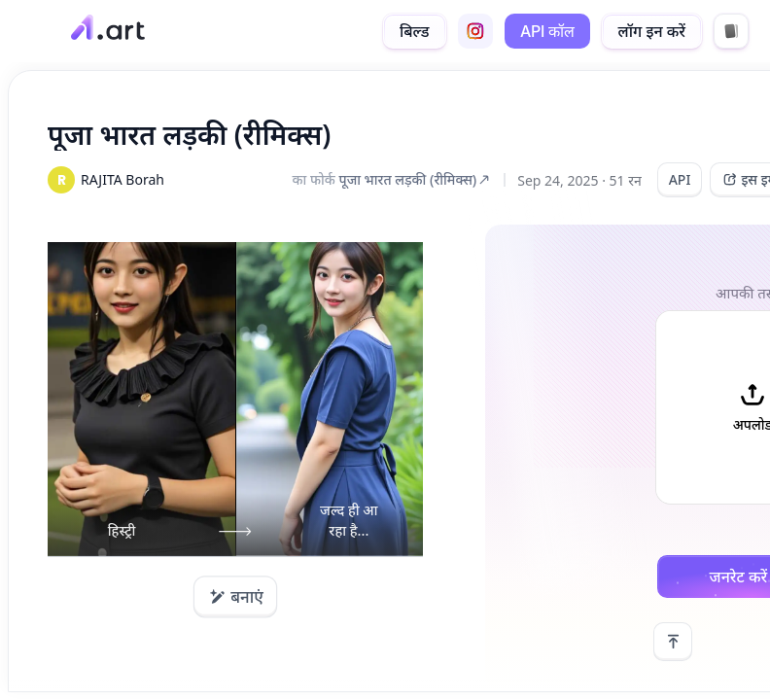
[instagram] (475, 31)
